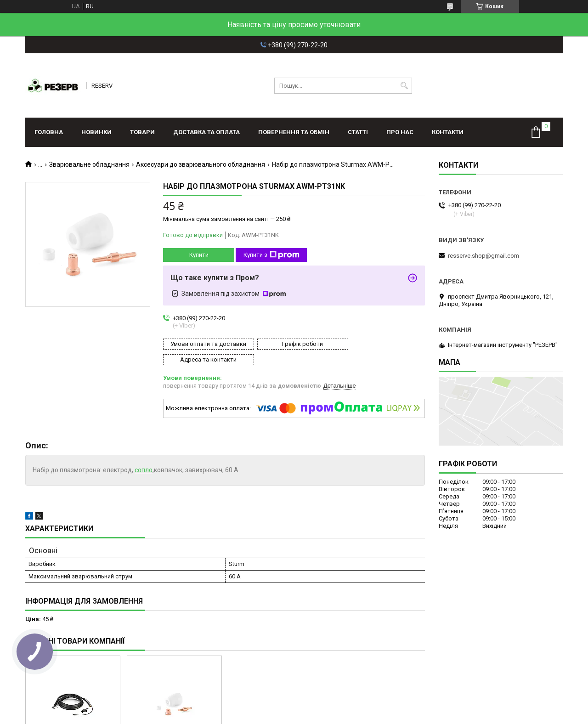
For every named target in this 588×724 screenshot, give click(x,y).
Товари (142, 132)
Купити (199, 255)
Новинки (96, 132)
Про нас (400, 132)
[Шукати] (404, 86)
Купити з (271, 255)
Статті (358, 132)
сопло (144, 454)
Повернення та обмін (294, 132)
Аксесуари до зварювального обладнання (201, 164)
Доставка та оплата (206, 132)
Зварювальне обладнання (89, 164)
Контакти (448, 132)
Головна (49, 132)
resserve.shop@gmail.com (483, 256)
